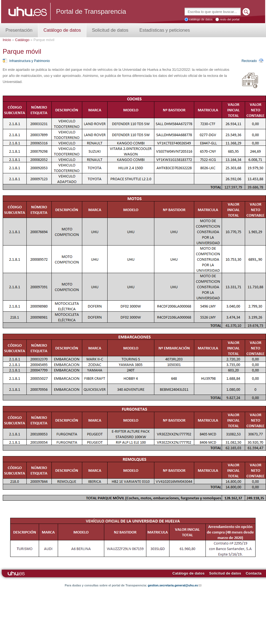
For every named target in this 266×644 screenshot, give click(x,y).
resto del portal (230, 19)
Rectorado (249, 61)
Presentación (19, 30)
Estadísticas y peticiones (165, 30)
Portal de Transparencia (91, 11)
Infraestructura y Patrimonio (30, 61)
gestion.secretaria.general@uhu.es (175, 585)
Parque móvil (44, 40)
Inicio (7, 40)
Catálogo (22, 40)
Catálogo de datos (62, 30)
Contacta (254, 573)
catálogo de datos (201, 19)
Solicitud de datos (110, 30)
